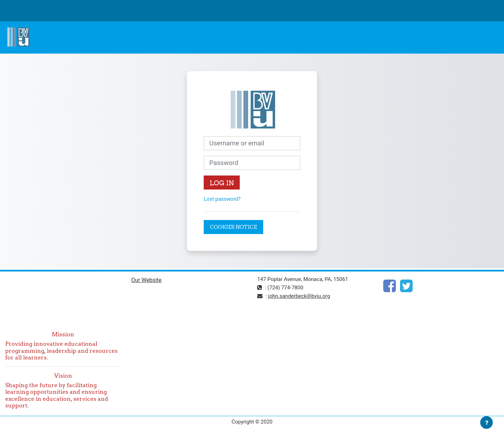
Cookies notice (233, 227)
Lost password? (222, 199)
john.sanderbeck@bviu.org (299, 296)
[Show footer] (486, 422)
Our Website (146, 280)
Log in (222, 183)
